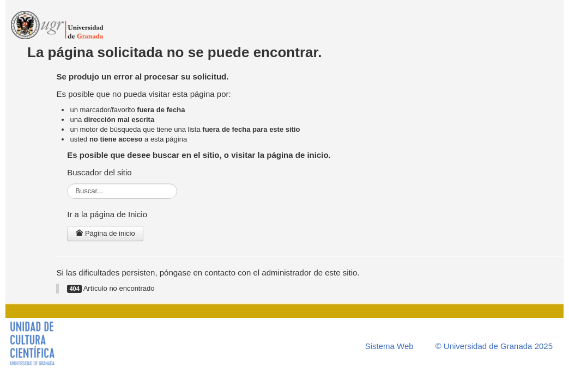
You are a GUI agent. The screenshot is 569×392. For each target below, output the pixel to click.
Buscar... (67, 184)
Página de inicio (105, 233)
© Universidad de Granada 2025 (494, 346)
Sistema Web (389, 346)
